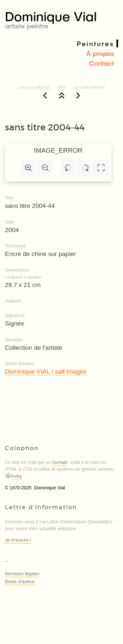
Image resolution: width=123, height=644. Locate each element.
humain (60, 462)
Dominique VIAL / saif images (46, 372)
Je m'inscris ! (18, 540)
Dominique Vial (61, 19)
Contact (102, 63)
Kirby (13, 476)
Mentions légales (22, 574)
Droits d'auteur (20, 582)
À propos (100, 53)
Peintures (95, 43)
